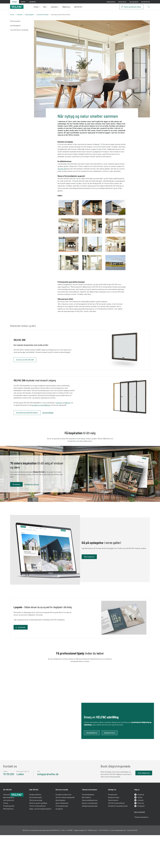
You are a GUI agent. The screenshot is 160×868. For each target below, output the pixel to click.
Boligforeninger (111, 828)
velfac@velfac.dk (120, 866)
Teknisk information (89, 820)
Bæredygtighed (16, 828)
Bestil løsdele (63, 831)
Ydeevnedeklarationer (90, 831)
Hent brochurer (122, 2)
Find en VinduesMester (42, 837)
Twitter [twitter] (134, 828)
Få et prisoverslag (40, 831)
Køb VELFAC (78, 7)
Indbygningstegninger (90, 837)
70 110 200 (16, 788)
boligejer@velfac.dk (55, 788)
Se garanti (62, 839)
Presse (13, 834)
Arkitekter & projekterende (115, 837)
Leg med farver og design (19, 30)
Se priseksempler (40, 828)
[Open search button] (149, 7)
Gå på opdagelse (30, 15)
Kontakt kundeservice (66, 825)
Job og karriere (16, 831)
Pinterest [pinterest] (135, 834)
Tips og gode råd (134, 2)
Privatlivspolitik (16, 837)
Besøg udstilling (111, 2)
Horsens (67, 408)
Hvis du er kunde (64, 820)
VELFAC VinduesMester (114, 834)
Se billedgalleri (15, 25)
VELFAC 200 (62, 169)
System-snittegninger (90, 834)
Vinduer (36, 7)
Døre (45, 7)
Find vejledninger (64, 837)
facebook (135, 825)
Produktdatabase (88, 825)
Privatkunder (110, 825)
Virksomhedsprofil (17, 825)
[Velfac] (17, 7)
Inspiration (54, 7)
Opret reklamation (64, 834)
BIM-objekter (86, 828)
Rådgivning (66, 7)
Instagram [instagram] (135, 837)
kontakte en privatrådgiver (52, 411)
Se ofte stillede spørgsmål (67, 828)
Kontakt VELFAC (146, 2)
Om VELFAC (14, 820)
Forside (12, 15)
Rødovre (76, 408)
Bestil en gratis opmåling (43, 834)
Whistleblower (15, 839)
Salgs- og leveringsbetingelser (42, 841)
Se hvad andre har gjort (43, 15)
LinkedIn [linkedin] (134, 831)
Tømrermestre (111, 831)
